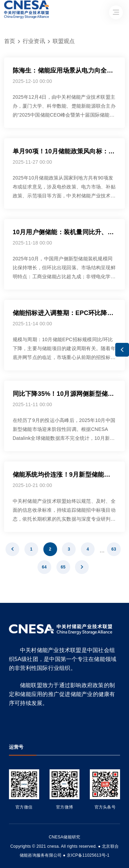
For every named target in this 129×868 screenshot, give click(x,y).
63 (114, 549)
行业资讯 (34, 41)
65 (63, 567)
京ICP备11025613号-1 (88, 855)
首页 (10, 41)
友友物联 (9, 842)
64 (44, 567)
